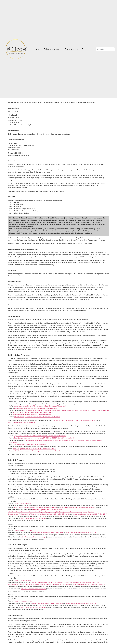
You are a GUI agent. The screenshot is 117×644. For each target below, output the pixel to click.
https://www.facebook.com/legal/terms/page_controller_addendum (35, 508)
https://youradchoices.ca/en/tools (86, 420)
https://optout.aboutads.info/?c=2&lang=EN (22, 422)
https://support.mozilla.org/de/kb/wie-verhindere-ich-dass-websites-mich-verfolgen (40, 436)
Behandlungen (52, 49)
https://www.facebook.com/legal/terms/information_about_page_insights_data (33, 512)
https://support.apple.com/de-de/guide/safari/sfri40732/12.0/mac (35, 449)
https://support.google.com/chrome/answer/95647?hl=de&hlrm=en (36, 408)
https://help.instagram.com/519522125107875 (81, 533)
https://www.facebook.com (22, 503)
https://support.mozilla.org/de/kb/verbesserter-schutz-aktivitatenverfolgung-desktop (41, 406)
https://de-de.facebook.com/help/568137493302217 (90, 514)
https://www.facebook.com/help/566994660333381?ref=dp (50, 514)
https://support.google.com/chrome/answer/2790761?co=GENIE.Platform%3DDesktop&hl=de (44, 438)
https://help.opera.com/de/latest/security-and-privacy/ (31, 444)
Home (37, 49)
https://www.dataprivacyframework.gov (34, 518)
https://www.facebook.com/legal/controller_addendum (78, 508)
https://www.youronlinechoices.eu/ (63, 420)
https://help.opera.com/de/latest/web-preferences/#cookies (32, 415)
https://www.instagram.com (23, 530)
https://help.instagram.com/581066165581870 (48, 533)
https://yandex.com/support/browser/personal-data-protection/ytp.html (37, 451)
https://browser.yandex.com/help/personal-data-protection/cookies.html (37, 417)
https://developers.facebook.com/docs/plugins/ (48, 510)
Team (84, 49)
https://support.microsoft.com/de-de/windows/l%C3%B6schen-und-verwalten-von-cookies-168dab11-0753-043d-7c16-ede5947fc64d (66, 410)
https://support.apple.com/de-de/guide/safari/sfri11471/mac (33, 413)
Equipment (71, 49)
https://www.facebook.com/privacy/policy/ (73, 512)
